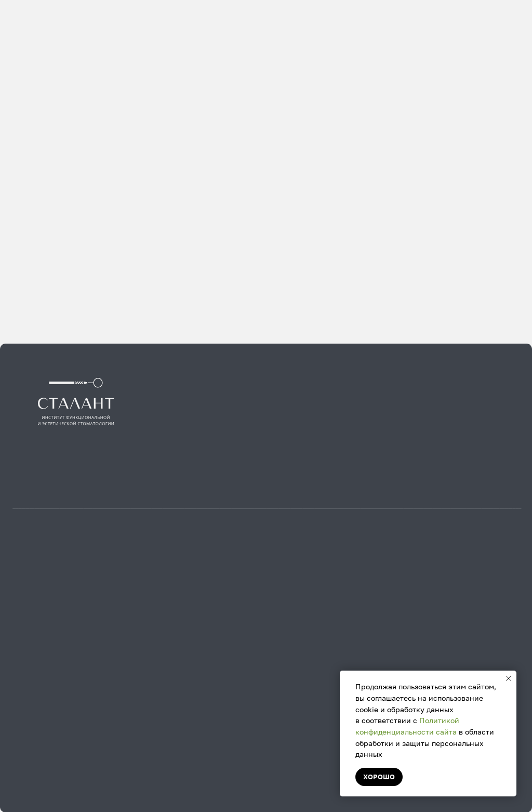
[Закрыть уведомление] (509, 678)
